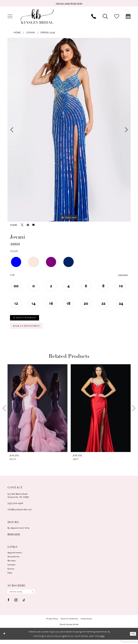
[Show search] (105, 17)
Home (17, 33)
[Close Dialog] (5, 638)
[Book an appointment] (128, 17)
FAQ (10, 577)
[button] (10, 17)
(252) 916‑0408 (15, 507)
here (102, 640)
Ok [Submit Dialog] (133, 638)
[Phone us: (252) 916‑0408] (94, 17)
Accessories (13, 560)
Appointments (15, 556)
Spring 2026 (48, 33)
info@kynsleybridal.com (20, 513)
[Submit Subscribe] (36, 596)
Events (11, 572)
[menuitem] (10, 17)
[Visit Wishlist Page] (117, 17)
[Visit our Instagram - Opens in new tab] (16, 604)
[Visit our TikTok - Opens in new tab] (24, 604)
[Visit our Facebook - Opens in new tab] (8, 604)
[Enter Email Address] (24, 596)
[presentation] (37, 412)
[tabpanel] (69, 130)
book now (14, 538)
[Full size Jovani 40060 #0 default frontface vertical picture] (69, 130)
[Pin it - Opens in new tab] (28, 225)
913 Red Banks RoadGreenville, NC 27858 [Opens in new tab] (18, 499)
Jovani (31, 33)
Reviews (12, 564)
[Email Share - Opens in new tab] (33, 225)
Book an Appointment (29, 329)
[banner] (37, 17)
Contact (12, 568)
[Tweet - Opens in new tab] (22, 225)
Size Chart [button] (122, 276)
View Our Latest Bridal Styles (69, 4)
